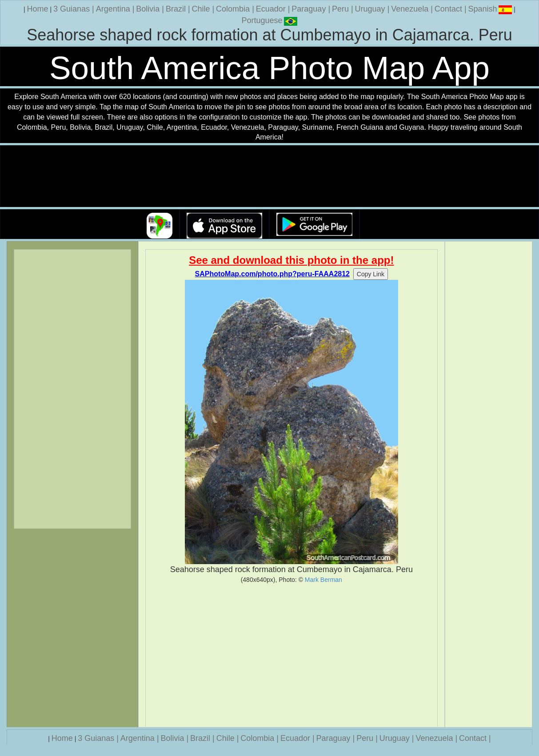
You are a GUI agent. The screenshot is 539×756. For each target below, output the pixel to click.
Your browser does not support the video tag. (270, 177)
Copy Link (371, 274)
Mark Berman (323, 580)
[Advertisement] (291, 655)
